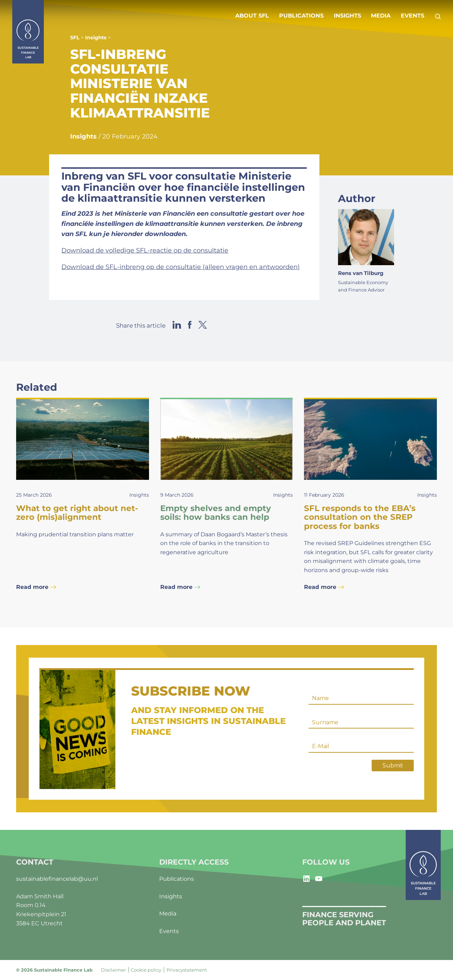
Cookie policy (146, 970)
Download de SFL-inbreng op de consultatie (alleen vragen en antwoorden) (181, 267)
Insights (347, 16)
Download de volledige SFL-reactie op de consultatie (145, 250)
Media (381, 16)
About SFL (252, 16)
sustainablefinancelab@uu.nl (57, 879)
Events (413, 16)
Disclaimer (113, 970)
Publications (301, 16)
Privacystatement (187, 970)
